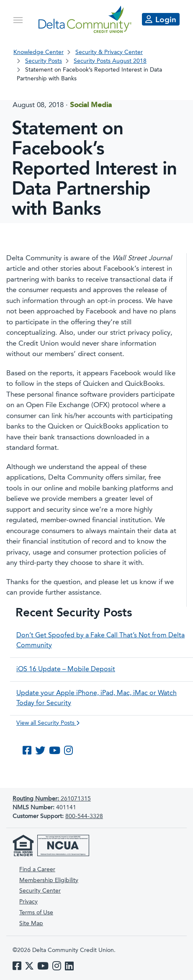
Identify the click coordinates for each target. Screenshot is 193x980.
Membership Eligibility (49, 880)
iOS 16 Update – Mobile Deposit (66, 670)
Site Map (31, 924)
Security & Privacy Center (109, 52)
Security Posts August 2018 (110, 61)
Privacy (28, 902)
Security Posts (44, 61)
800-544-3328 (84, 816)
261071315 (52, 799)
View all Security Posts (48, 723)
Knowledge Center (39, 52)
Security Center (40, 891)
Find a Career (37, 870)
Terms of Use (36, 913)
